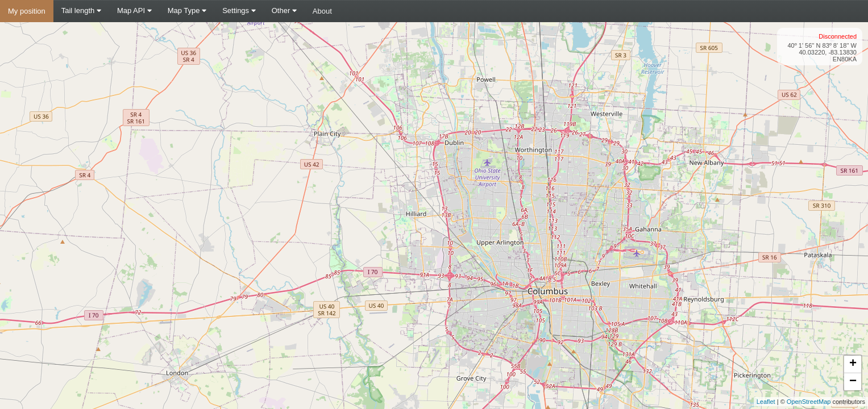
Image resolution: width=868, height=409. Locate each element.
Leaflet (766, 402)
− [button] (853, 382)
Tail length (81, 11)
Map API (134, 11)
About (322, 11)
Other (284, 11)
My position (27, 11)
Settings (239, 11)
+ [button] (853, 364)
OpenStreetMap (809, 402)
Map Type (187, 11)
